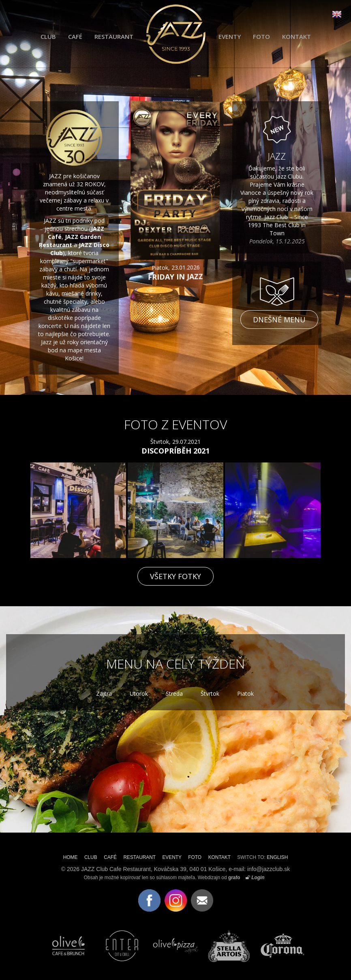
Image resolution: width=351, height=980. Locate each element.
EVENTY (230, 36)
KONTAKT (296, 36)
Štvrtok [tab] (210, 693)
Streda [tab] (174, 693)
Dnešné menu (279, 320)
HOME (71, 857)
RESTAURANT (114, 36)
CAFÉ (75, 36)
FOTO (261, 36)
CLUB (48, 36)
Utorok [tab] (139, 693)
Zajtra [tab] (104, 693)
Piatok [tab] (245, 693)
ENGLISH (277, 857)
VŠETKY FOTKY (175, 576)
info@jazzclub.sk (269, 869)
